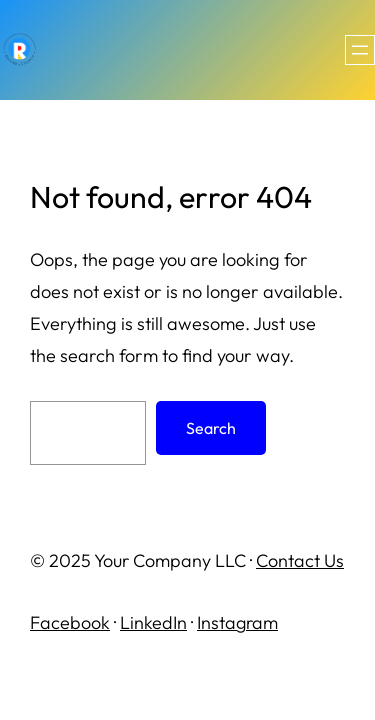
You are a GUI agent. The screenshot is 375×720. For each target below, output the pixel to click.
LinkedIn (153, 622)
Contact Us (300, 560)
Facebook (70, 622)
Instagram (237, 622)
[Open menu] (360, 50)
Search (211, 428)
